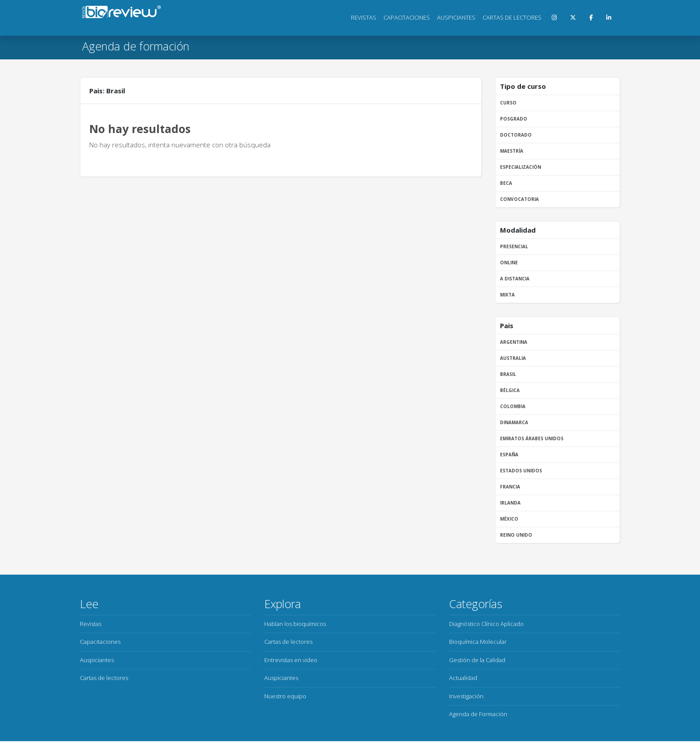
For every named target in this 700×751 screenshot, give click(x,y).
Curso (508, 103)
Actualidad (463, 678)
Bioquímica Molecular (478, 642)
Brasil (508, 374)
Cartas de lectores (512, 17)
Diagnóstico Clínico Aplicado (486, 624)
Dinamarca (514, 422)
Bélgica (510, 390)
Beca (506, 183)
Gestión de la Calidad (477, 660)
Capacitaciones (407, 17)
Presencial (514, 246)
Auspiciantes (456, 17)
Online (509, 263)
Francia (510, 487)
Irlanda (510, 503)
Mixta (507, 295)
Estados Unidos (521, 471)
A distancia (515, 279)
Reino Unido (516, 535)
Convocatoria (519, 199)
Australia (513, 358)
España (509, 455)
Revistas (364, 17)
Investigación (466, 696)
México (509, 519)
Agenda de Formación (478, 714)
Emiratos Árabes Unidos (532, 438)
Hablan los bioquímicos (295, 624)
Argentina (514, 342)
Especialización (521, 167)
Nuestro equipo (285, 696)
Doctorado (516, 135)
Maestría (512, 151)
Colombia (513, 406)
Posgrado (514, 119)
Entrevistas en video (291, 660)
